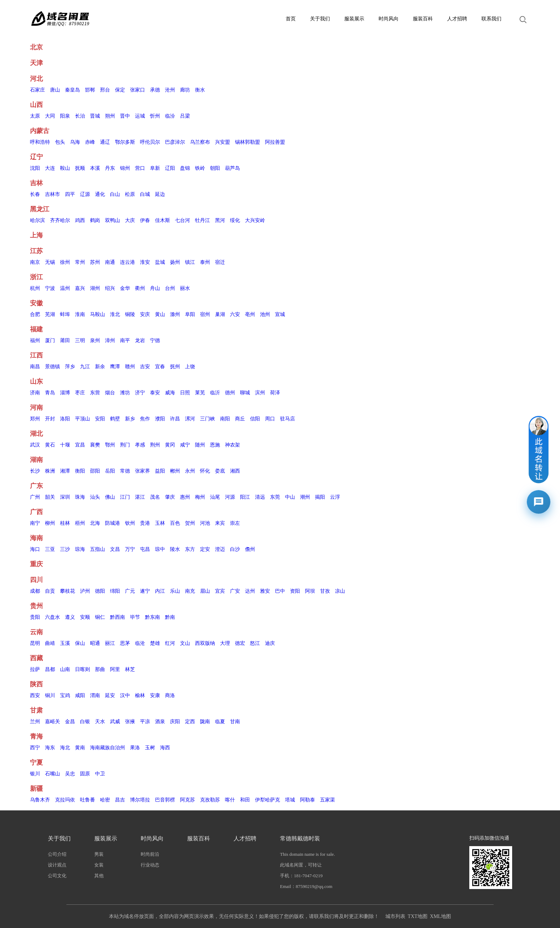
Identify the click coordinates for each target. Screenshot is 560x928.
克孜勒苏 (210, 800)
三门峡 (207, 419)
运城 (140, 116)
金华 (125, 288)
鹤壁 (115, 419)
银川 (35, 774)
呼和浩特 (40, 142)
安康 (155, 695)
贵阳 (35, 617)
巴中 (280, 591)
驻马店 (287, 419)
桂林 (65, 523)
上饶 (190, 367)
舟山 (155, 288)
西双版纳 (205, 643)
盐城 (160, 262)
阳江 (245, 497)
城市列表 (395, 916)
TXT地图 (418, 916)
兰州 (35, 722)
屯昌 (145, 549)
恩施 (215, 445)
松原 (130, 194)
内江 (160, 591)
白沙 (235, 549)
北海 (95, 523)
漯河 (190, 419)
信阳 (255, 419)
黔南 (170, 617)
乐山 (175, 591)
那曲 (100, 669)
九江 (85, 367)
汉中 (125, 695)
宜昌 (80, 445)
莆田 (65, 340)
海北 (65, 748)
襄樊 (95, 445)
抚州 (175, 367)
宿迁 (220, 262)
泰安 (155, 393)
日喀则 (82, 669)
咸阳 (80, 695)
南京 (35, 262)
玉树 (150, 748)
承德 (155, 90)
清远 (260, 497)
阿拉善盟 (275, 142)
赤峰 (90, 142)
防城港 (112, 523)
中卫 (100, 774)
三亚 (50, 549)
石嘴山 (52, 774)
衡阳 (80, 471)
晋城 (95, 116)
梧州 (80, 523)
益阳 (160, 471)
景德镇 (52, 367)
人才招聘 (457, 19)
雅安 (265, 591)
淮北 (115, 314)
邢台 (105, 90)
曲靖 (50, 643)
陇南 (205, 722)
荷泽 (275, 393)
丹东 (110, 168)
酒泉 (160, 722)
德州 (230, 393)
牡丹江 (202, 220)
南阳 (225, 419)
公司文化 (57, 876)
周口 (270, 419)
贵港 (145, 523)
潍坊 (125, 393)
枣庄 (80, 393)
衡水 (200, 90)
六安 (235, 314)
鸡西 (80, 220)
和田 (245, 800)
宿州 (205, 314)
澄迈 (220, 549)
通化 (100, 194)
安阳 (100, 419)
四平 (70, 194)
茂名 (155, 497)
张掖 (130, 722)
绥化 (235, 220)
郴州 (175, 471)
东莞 (275, 497)
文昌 (115, 549)
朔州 (110, 116)
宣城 (280, 314)
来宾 (220, 523)
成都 (35, 591)
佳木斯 (162, 220)
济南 (35, 393)
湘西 (235, 471)
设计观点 (57, 865)
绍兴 (110, 288)
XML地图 (441, 916)
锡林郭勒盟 (247, 142)
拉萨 (35, 669)
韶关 (50, 497)
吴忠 (70, 774)
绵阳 (115, 591)
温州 (65, 288)
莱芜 (200, 393)
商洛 (170, 695)
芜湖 (50, 314)
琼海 (80, 549)
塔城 (290, 800)
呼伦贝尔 (150, 142)
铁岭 (200, 168)
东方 (190, 549)
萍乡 (70, 367)
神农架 (232, 445)
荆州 (155, 445)
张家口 (137, 90)
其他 (99, 876)
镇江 (190, 262)
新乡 (130, 419)
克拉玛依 (65, 800)
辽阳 (170, 168)
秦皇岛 (72, 90)
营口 (140, 168)
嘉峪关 (52, 722)
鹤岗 (95, 220)
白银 (85, 722)
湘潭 (65, 471)
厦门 (50, 340)
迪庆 (270, 643)
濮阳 (160, 419)
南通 (110, 262)
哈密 (105, 800)
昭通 (95, 643)
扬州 (175, 262)
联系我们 (491, 19)
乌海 (75, 142)
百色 (175, 523)
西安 (35, 695)
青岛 (50, 393)
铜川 (50, 695)
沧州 (170, 90)
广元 (130, 591)
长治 (80, 116)
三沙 (65, 549)
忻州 (155, 116)
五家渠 (327, 800)
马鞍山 (97, 314)
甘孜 (325, 591)
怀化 (205, 471)
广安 (235, 591)
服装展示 (354, 19)
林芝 (130, 669)
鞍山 (65, 168)
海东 (50, 748)
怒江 (255, 643)
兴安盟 (222, 142)
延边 (160, 194)
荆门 (125, 445)
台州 (170, 288)
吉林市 (52, 194)
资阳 (295, 591)
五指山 (97, 549)
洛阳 (65, 419)
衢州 (140, 288)
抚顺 (80, 168)
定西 (190, 722)
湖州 (95, 288)
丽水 (185, 288)
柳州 (50, 523)
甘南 (235, 722)
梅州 (200, 497)
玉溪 (65, 643)
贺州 (190, 523)
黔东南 (152, 617)
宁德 (155, 340)
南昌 (35, 367)
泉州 (95, 340)
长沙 (35, 471)
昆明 (35, 643)
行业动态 (150, 865)
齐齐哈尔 (60, 220)
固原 (85, 774)
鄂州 (110, 445)
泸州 (85, 591)
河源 (230, 497)
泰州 (205, 262)
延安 (110, 695)
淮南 (80, 314)
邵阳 (95, 471)
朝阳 (215, 168)
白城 (145, 194)
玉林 (160, 523)
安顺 (85, 617)
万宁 (130, 549)
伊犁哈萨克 (267, 800)
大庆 (130, 220)
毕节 (135, 617)
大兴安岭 (255, 220)
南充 (190, 591)
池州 (265, 314)
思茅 (125, 643)
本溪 (95, 168)
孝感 (140, 445)
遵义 (70, 617)
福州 (35, 340)
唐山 (55, 90)
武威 (115, 722)
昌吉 (120, 800)
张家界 (142, 471)
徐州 (65, 262)
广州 (35, 497)
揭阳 (320, 497)
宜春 (160, 367)
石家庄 (37, 90)
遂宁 (145, 591)
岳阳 (110, 471)
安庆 (145, 314)
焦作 (145, 419)
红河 (170, 643)
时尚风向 (389, 19)
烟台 (110, 393)
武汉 (35, 445)
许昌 (175, 419)
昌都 (50, 669)
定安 (205, 549)
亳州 (250, 314)
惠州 (185, 497)
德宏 (240, 643)
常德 (125, 471)
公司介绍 (57, 854)
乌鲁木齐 (40, 800)
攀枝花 (67, 591)
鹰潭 (115, 367)
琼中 (160, 549)
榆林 (140, 695)
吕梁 (185, 116)
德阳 (100, 591)
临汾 (170, 116)
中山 (290, 497)
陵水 (175, 549)
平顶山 (82, 419)
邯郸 (90, 90)
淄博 (65, 393)
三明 (80, 340)
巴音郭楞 (165, 800)
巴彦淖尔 (175, 142)
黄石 (50, 445)
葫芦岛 (232, 168)
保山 (80, 643)
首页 (291, 19)
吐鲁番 (87, 800)
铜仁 (100, 617)
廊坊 (185, 90)
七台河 (182, 220)
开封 (50, 419)
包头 (60, 142)
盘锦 (185, 168)
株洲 (50, 471)
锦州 (125, 168)
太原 (35, 116)
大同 (50, 116)
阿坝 (310, 591)
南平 (125, 340)
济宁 (140, 393)
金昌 (70, 722)
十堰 (65, 445)
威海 (170, 393)
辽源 (85, 194)
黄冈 (170, 445)
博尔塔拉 (140, 800)
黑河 (220, 220)
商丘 (240, 419)
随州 (200, 445)
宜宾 (220, 591)
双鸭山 (112, 220)
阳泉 (65, 116)
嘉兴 (80, 288)
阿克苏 (187, 800)
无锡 (50, 262)
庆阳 (175, 722)
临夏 (220, 722)
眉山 (205, 591)
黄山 (160, 314)
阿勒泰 (307, 800)
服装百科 (423, 19)
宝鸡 (65, 695)
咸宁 (185, 445)
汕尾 (215, 497)
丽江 (110, 643)
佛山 (110, 497)
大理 (225, 643)
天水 (100, 722)
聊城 (245, 393)
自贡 (50, 591)
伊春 (145, 220)
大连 (50, 168)
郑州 (35, 419)
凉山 (340, 591)
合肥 (35, 314)
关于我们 (320, 19)
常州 (80, 262)
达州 (250, 591)
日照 (185, 393)
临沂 (215, 393)
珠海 (80, 497)
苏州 (95, 262)
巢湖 (220, 314)
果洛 (135, 748)
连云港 (127, 262)
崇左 (235, 523)
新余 (100, 367)
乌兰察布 (200, 142)
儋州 (250, 549)
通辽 (105, 142)
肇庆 (170, 497)
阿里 (115, 669)
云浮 (335, 497)
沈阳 (35, 168)
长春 (35, 194)
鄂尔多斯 (125, 142)
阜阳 (190, 314)
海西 (165, 748)
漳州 (110, 340)
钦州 (130, 523)
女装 (99, 865)
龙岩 (140, 340)
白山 (115, 194)
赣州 (130, 367)
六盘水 (52, 617)
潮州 (305, 497)
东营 (95, 393)
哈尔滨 (37, 220)
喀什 (230, 800)
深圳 (65, 497)
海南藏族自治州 (107, 748)
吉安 (145, 367)
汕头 (95, 497)
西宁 (35, 748)
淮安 (145, 262)
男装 (99, 854)
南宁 (35, 523)
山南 (65, 669)
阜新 (155, 168)
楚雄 (155, 643)
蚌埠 (65, 314)
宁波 (50, 288)
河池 (205, 523)
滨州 (260, 393)
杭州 (35, 288)
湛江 (140, 497)
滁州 (175, 314)
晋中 (125, 116)
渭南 (95, 695)
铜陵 (130, 314)
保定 (120, 90)
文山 (185, 643)
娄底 (220, 471)
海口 (35, 549)
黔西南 (117, 617)
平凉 (145, 722)
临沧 (140, 643)
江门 (125, 497)
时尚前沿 (150, 854)
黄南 (80, 748)
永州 (190, 471)
